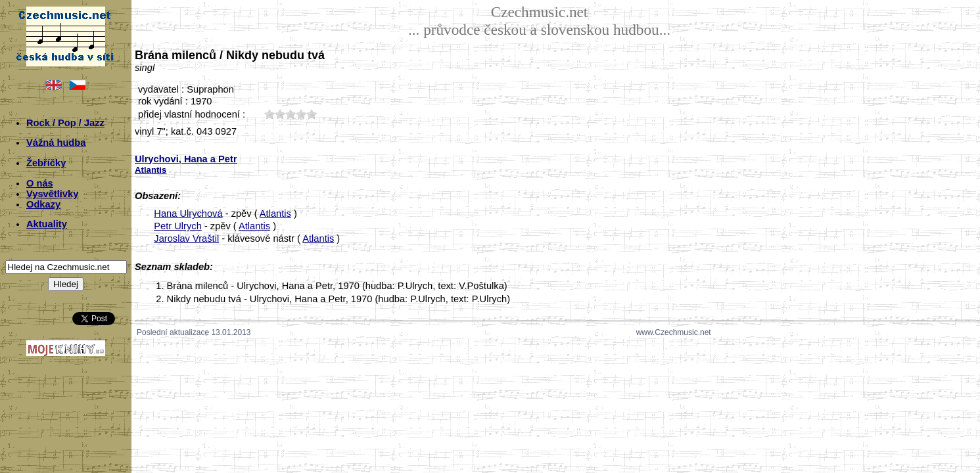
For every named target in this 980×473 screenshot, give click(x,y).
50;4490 (312, 114)
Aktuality (47, 224)
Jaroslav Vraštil (186, 238)
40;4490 (301, 114)
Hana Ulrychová (188, 214)
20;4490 (280, 114)
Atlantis (275, 214)
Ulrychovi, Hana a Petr (186, 159)
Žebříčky (46, 163)
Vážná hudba (56, 143)
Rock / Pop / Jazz (65, 123)
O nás (40, 183)
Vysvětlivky (52, 194)
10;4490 (269, 114)
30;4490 (291, 114)
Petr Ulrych (177, 226)
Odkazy (43, 204)
